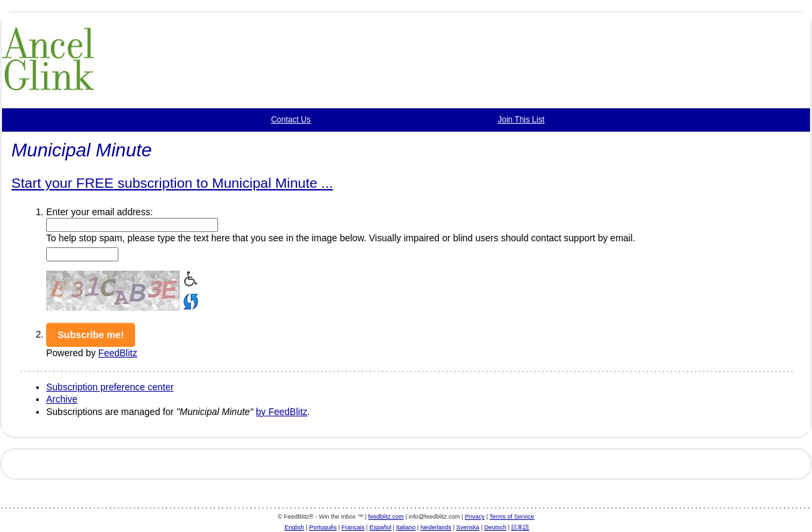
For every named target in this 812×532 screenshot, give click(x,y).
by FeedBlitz (281, 412)
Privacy (475, 517)
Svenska (468, 527)
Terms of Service (512, 517)
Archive (62, 399)
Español (380, 527)
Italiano (406, 527)
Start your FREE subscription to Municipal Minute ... (172, 183)
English (294, 527)
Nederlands (436, 527)
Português (323, 527)
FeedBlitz (118, 353)
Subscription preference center (110, 387)
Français (353, 527)
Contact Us (291, 120)
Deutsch (495, 527)
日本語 (520, 527)
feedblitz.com (386, 517)
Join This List (521, 120)
